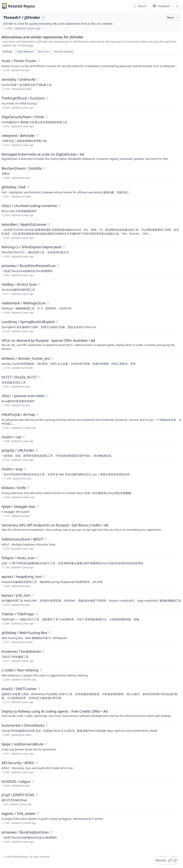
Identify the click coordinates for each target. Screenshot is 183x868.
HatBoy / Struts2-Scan (19, 284)
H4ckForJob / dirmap (18, 414)
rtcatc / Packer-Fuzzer (19, 61)
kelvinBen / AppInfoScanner (24, 224)
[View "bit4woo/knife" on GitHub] (28, 488)
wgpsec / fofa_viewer (18, 813)
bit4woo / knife (14, 488)
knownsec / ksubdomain (21, 651)
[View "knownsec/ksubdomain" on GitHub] (43, 651)
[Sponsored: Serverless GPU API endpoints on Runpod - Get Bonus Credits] (91, 527)
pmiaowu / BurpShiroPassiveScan (29, 266)
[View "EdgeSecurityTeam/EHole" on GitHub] (46, 117)
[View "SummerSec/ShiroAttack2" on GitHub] (47, 725)
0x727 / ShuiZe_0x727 (19, 377)
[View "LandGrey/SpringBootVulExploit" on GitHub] (57, 322)
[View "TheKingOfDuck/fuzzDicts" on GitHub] (47, 98)
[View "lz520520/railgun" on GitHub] (33, 781)
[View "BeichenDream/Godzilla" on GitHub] (44, 168)
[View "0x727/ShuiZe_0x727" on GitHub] (39, 377)
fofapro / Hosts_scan (18, 558)
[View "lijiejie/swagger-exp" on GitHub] (37, 506)
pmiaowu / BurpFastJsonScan (25, 832)
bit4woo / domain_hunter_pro (26, 358)
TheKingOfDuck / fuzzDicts (23, 98)
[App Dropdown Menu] (177, 6)
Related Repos (21, 6)
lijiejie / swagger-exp (18, 506)
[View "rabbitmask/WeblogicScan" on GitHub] (48, 303)
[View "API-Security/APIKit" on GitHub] (36, 763)
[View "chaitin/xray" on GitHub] (25, 469)
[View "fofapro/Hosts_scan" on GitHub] (37, 558)
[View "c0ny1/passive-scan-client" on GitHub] (47, 396)
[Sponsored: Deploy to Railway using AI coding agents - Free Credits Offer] (91, 713)
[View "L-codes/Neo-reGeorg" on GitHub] (41, 670)
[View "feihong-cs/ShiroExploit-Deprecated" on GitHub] (63, 247)
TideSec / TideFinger (18, 614)
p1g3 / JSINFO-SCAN (18, 795)
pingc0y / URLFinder (18, 450)
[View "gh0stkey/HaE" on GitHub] (28, 187)
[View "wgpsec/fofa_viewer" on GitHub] (38, 813)
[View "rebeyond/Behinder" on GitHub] (37, 136)
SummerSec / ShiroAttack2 (23, 725)
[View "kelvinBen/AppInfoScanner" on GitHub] (49, 224)
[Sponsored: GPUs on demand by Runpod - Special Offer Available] (91, 344)
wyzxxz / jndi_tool (16, 595)
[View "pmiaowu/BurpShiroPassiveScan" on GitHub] (58, 266)
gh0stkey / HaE (14, 187)
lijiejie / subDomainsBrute (22, 744)
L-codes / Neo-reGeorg (20, 670)
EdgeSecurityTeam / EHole (23, 117)
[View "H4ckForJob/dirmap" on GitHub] (37, 414)
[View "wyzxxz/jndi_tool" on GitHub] (32, 595)
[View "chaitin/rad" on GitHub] (23, 437)
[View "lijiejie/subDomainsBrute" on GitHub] (46, 744)
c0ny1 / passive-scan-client (23, 396)
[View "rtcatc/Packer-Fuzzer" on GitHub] (39, 61)
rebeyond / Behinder (18, 136)
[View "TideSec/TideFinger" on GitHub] (37, 614)
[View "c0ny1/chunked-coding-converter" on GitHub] (60, 206)
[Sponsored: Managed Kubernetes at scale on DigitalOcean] (91, 156)
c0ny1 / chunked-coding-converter (29, 206)
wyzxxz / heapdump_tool (22, 577)
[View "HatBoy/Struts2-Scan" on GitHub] (39, 284)
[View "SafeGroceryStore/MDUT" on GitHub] (45, 539)
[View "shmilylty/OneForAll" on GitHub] (38, 79)
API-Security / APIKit (18, 763)
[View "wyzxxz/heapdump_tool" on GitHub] (44, 577)
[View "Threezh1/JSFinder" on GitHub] (43, 18)
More (173, 18)
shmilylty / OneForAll (18, 79)
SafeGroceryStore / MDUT (22, 539)
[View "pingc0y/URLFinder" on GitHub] (37, 450)
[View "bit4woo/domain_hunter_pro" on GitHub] (52, 358)
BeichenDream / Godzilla (22, 168)
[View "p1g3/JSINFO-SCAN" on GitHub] (36, 795)
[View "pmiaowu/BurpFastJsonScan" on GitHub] (51, 832)
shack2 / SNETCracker (19, 689)
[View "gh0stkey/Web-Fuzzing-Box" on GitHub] (50, 633)
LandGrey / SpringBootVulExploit (28, 322)
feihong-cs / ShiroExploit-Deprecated (31, 247)
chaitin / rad (11, 437)
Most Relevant (24, 52)
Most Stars (44, 52)
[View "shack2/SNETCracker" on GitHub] (39, 689)
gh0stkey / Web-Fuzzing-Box (24, 633)
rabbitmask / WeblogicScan (24, 303)
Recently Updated (64, 52)
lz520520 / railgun (16, 781)
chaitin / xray (12, 469)
